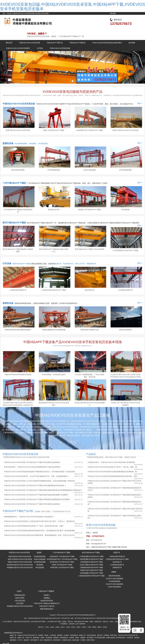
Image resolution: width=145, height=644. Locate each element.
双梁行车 (58, 264)
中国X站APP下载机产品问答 (18, 511)
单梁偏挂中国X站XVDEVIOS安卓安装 (20, 567)
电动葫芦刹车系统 (47, 601)
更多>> (140, 103)
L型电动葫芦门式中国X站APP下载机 (62, 556)
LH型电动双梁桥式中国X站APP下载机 (92, 576)
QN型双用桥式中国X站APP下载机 (92, 559)
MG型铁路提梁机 (54, 170)
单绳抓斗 (47, 595)
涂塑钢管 (41, 635)
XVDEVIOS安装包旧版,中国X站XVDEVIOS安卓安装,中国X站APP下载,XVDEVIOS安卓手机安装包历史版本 (72, 7)
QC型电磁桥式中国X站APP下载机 (92, 573)
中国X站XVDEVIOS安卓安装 (30, 43)
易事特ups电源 (111, 638)
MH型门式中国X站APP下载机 (62, 565)
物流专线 (100, 635)
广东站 (47, 627)
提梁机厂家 (82, 635)
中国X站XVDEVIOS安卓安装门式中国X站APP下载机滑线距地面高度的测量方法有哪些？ (37, 495)
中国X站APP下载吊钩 (47, 606)
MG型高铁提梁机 (125, 170)
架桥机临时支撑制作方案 (90, 330)
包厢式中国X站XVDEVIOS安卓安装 (20, 562)
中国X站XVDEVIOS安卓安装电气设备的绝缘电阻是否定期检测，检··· (113, 472)
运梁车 (19, 591)
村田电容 (137, 638)
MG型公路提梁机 (90, 170)
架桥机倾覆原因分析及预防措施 (54, 330)
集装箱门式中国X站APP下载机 (90, 210)
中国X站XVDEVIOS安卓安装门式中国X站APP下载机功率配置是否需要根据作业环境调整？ (37, 499)
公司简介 (40, 48)
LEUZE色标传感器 (100, 638)
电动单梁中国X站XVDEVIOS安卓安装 (20, 565)
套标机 (46, 635)
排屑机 (43, 638)
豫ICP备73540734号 (90, 618)
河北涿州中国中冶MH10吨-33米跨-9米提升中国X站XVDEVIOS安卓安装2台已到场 (125, 376)
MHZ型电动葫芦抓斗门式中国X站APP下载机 (62, 559)
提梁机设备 (8, 143)
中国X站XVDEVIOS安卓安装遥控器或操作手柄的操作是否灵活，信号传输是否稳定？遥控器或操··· (40, 472)
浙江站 (63, 627)
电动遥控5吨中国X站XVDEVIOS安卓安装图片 (54, 404)
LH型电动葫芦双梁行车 (18, 290)
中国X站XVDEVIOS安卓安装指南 (106, 618)
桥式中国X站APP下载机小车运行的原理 (90, 249)
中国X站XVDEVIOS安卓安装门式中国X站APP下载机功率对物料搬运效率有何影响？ (35, 485)
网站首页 (9, 43)
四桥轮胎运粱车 (20, 595)
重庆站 (100, 627)
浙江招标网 (90, 638)
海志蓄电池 (49, 638)
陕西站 (94, 627)
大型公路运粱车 (20, 601)
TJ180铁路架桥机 (114, 581)
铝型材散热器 (74, 635)
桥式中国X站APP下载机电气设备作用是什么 (54, 250)
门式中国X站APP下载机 (14, 183)
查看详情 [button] (72, 442)
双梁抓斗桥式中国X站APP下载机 (92, 570)
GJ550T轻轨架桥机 (114, 587)
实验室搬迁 (13, 640)
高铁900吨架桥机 (125, 330)
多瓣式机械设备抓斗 (47, 609)
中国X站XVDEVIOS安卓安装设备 (19, 104)
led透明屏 (106, 635)
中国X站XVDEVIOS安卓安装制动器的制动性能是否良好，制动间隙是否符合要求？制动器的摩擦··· (40, 531)
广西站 (89, 627)
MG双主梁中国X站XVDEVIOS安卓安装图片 (90, 404)
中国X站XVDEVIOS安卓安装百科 (20, 454)
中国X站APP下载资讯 (77, 43)
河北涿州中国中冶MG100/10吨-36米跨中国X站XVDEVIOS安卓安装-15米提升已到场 (18, 405)
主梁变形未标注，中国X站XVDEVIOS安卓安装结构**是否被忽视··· (112, 462)
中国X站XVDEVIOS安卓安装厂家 (27, 635)
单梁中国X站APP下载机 (21, 264)
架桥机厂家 (13, 635)
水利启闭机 (125, 210)
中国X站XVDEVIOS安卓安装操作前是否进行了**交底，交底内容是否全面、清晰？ (34, 526)
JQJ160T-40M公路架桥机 (114, 579)
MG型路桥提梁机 (21, 143)
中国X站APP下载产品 (55, 43)
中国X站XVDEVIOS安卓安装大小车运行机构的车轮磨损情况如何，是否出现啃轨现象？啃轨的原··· (40, 481)
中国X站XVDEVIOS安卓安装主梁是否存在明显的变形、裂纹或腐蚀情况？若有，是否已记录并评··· (40, 535)
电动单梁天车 (68, 264)
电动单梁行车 (90, 290)
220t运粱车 (20, 603)
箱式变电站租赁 (121, 638)
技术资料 (132, 43)
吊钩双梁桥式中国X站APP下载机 (92, 562)
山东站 (52, 627)
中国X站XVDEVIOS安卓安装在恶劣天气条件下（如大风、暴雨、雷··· (113, 467)
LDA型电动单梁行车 (125, 290)
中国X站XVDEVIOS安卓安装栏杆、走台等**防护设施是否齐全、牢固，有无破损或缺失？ (37, 476)
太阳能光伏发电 (67, 640)
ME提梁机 (33, 143)
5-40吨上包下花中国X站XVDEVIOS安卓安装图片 (125, 404)
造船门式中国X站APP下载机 (54, 130)
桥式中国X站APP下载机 (14, 223)
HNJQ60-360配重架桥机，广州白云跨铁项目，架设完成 (90, 376)
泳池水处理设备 (91, 635)
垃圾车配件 (130, 638)
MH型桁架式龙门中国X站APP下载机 (90, 130)
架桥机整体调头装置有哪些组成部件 (18, 330)
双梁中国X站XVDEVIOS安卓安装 (18, 130)
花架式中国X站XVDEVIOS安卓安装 (125, 130)
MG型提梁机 (43, 143)
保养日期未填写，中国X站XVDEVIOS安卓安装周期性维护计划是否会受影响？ (33, 467)
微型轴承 (60, 635)
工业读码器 (53, 635)
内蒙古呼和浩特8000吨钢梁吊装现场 (18, 375)
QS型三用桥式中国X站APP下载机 (92, 565)
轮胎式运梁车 (20, 598)
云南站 (57, 627)
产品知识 (91, 454)
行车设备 (7, 263)
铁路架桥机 (36, 638)
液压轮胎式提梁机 (18, 170)
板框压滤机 (76, 640)
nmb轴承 (66, 635)
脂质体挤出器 (48, 640)
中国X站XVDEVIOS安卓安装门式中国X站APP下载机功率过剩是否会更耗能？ (32, 504)
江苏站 (68, 627)
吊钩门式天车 (80, 264)
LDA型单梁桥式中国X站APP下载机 (125, 250)
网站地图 (113, 13)
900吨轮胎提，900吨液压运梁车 (54, 375)
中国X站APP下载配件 (46, 591)
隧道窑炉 (26, 640)
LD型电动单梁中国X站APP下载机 (54, 290)
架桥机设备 (8, 303)
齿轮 (42, 640)
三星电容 (83, 640)
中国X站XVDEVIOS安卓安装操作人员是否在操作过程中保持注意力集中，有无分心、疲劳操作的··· (40, 521)
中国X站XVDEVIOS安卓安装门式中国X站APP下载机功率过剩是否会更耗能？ (32, 462)
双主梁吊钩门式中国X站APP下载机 (62, 562)
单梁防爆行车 (91, 264)
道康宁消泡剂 (91, 640)
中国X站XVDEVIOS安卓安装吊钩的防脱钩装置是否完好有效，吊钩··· (113, 476)
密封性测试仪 (57, 640)
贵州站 (79, 627)
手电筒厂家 (28, 638)
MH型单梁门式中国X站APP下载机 (62, 567)
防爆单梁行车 (117, 567)
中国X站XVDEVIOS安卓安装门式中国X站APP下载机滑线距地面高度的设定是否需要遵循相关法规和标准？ (43, 490)
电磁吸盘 (47, 598)
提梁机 (39, 553)
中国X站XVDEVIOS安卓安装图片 (18, 48)
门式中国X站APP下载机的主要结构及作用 (18, 211)
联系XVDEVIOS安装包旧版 (60, 48)
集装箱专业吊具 (54, 210)
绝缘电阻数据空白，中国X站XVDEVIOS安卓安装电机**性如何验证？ (29, 517)
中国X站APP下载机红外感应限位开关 (47, 603)
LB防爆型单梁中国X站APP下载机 (92, 567)
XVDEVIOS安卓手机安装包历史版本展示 (107, 43)
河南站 (84, 627)
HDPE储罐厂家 (35, 640)
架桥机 (114, 572)
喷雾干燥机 (114, 635)
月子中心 (20, 640)
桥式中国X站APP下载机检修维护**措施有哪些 (18, 250)
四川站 (73, 627)
